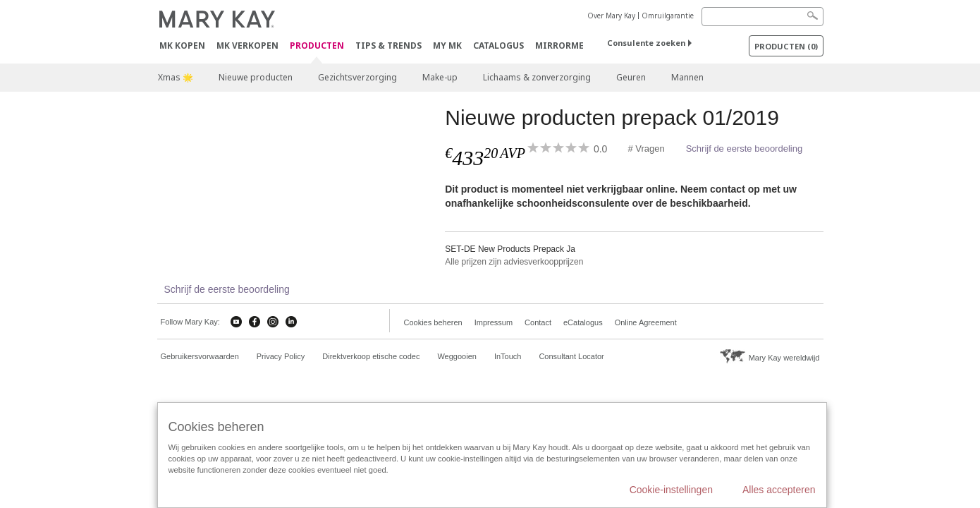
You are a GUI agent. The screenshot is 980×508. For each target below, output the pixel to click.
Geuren (631, 77)
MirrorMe (559, 46)
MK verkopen (247, 46)
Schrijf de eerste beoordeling (745, 149)
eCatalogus (583, 322)
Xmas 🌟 (176, 77)
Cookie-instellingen (671, 490)
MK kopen (182, 46)
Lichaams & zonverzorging (537, 77)
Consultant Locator (571, 356)
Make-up (440, 77)
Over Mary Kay (611, 16)
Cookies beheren (433, 322)
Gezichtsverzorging (357, 77)
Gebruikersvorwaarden (200, 356)
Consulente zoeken (646, 43)
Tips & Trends (388, 46)
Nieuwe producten (256, 77)
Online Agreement (646, 322)
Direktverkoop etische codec (371, 356)
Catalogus (498, 46)
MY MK (447, 46)
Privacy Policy (281, 356)
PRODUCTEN (317, 46)
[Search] (762, 17)
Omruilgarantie (668, 16)
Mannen (687, 77)
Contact (538, 322)
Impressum (494, 322)
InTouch (508, 356)
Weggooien (457, 356)
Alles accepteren (779, 490)
